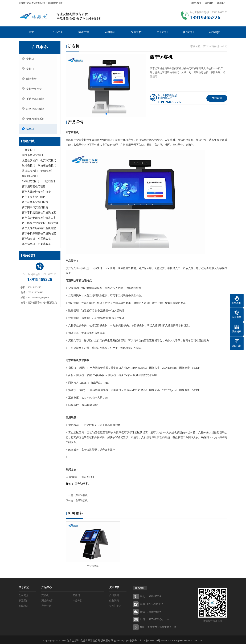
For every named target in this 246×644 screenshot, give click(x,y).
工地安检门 (48, 183)
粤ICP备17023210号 (150, 639)
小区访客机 (44, 241)
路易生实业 (196, 3)
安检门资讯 (115, 604)
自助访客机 (44, 246)
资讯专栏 (136, 32)
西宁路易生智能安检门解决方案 (40, 225)
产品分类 (77, 599)
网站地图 (209, 3)
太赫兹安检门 (30, 162)
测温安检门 (33, 79)
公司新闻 (114, 593)
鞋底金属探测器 (36, 110)
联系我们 (221, 3)
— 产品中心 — (40, 47)
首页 (32, 32)
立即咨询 (217, 98)
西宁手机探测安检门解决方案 (39, 235)
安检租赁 (214, 32)
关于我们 (162, 32)
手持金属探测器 (36, 100)
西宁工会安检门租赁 (34, 199)
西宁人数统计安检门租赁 (36, 194)
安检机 (31, 59)
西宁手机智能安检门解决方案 (39, 214)
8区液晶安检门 (31, 183)
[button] (106, 114)
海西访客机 (29, 246)
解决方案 (84, 32)
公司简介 (24, 593)
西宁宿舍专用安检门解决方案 (39, 220)
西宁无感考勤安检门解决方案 (39, 230)
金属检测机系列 (36, 121)
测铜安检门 (47, 173)
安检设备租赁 (35, 90)
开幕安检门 (29, 152)
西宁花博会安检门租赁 (35, 204)
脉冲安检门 (29, 168)
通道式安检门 (30, 173)
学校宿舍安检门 (47, 168)
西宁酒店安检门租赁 (34, 188)
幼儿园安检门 (30, 178)
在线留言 (24, 604)
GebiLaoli (198, 639)
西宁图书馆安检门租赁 (35, 209)
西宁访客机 (29, 241)
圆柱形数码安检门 (32, 157)
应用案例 (110, 32)
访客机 (31, 131)
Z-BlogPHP (177, 639)
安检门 (31, 69)
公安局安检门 (48, 162)
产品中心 (58, 32)
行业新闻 (114, 599)
